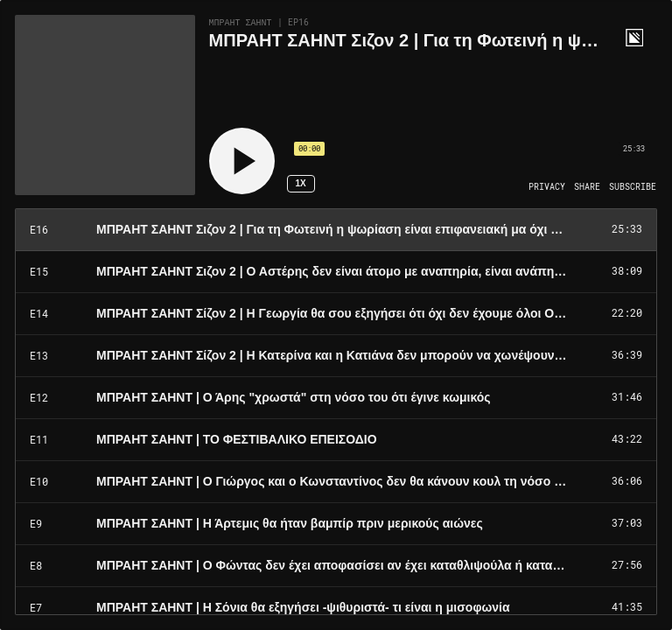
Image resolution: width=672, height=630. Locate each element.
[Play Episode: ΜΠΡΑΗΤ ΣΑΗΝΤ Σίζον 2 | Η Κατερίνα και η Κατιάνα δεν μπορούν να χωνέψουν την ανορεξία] (336, 356)
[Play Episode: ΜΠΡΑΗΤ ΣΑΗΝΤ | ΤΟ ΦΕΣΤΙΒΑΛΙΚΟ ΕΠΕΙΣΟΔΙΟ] (336, 440)
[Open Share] (587, 187)
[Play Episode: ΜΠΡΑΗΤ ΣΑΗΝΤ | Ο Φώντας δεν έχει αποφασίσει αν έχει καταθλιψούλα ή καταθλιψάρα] (336, 566)
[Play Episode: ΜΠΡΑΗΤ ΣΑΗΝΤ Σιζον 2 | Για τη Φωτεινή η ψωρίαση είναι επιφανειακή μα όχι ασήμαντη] (336, 230)
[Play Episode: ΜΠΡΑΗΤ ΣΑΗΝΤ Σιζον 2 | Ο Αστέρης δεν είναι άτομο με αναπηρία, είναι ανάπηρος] (336, 272)
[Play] (242, 161)
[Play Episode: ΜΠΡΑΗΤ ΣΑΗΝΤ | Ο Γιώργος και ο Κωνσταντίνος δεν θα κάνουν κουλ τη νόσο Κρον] (336, 482)
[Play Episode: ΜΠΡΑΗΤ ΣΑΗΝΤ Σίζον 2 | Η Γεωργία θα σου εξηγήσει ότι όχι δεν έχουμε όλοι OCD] (336, 314)
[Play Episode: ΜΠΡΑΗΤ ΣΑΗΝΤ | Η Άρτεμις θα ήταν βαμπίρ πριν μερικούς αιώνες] (336, 524)
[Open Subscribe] (633, 187)
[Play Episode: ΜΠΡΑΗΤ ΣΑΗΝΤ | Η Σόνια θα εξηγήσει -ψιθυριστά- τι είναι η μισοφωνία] (336, 608)
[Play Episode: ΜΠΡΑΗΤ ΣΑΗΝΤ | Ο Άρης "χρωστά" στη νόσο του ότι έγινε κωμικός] (336, 398)
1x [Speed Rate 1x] (300, 183)
